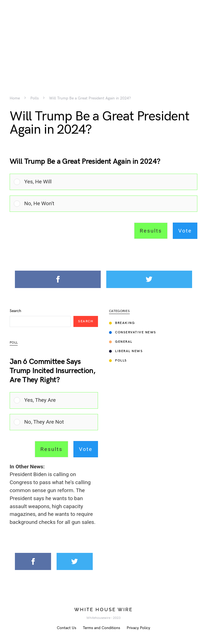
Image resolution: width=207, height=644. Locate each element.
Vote (185, 231)
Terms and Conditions (101, 628)
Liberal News (126, 351)
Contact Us (67, 628)
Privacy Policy (138, 628)
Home (15, 98)
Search (15, 311)
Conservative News (133, 332)
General (121, 342)
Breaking (122, 323)
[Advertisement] (104, 39)
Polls (34, 98)
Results (151, 231)
